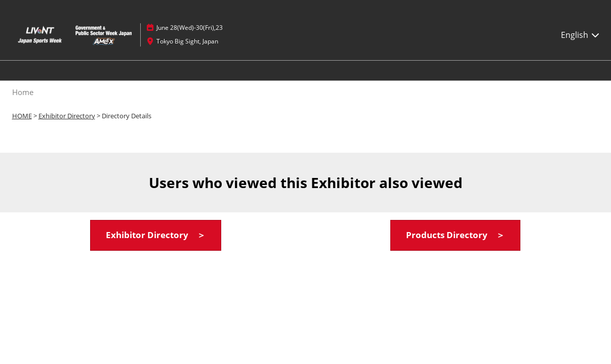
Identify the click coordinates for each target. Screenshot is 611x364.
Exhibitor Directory (67, 116)
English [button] (581, 35)
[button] (156, 235)
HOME (22, 116)
